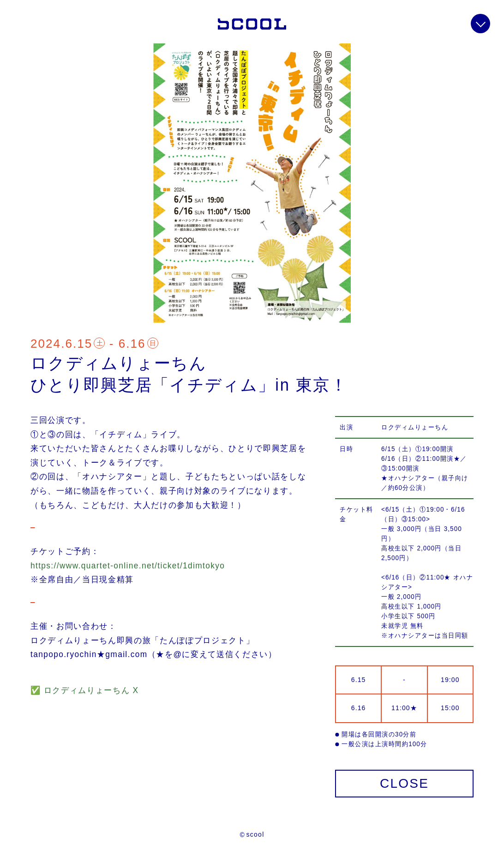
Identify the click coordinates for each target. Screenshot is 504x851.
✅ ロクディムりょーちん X (84, 690)
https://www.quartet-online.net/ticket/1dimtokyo (128, 566)
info (480, 24)
